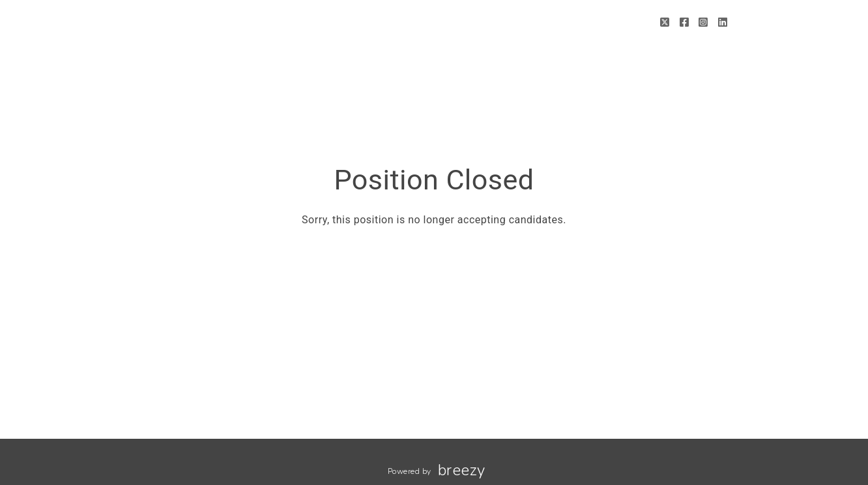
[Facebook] (685, 22)
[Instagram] (703, 22)
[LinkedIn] (723, 22)
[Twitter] (665, 22)
